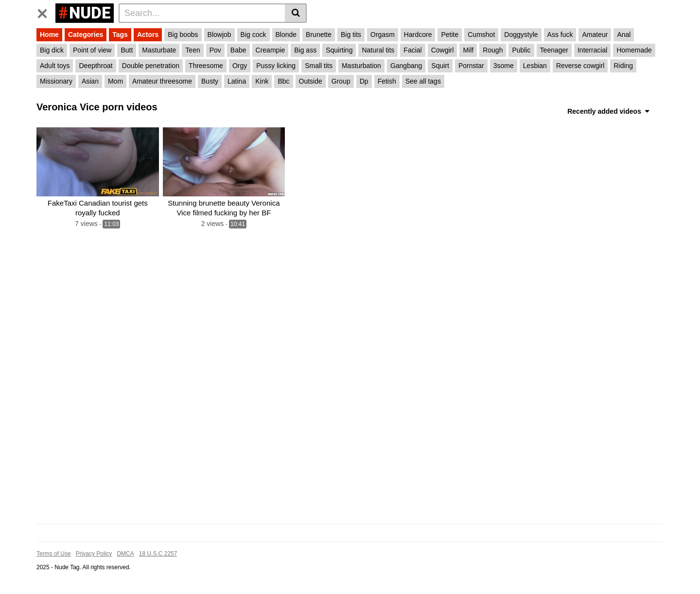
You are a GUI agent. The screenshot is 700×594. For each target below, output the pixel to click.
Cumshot (481, 35)
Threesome (206, 66)
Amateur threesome (162, 81)
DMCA (125, 554)
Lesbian (535, 66)
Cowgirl (443, 50)
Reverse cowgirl (580, 66)
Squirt (440, 66)
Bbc (283, 81)
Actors (148, 35)
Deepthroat (96, 66)
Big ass (305, 50)
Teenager (554, 50)
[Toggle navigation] (46, 12)
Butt (127, 50)
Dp (364, 81)
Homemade (634, 50)
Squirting (339, 50)
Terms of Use (54, 554)
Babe (238, 50)
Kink (262, 81)
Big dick (52, 50)
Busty (210, 81)
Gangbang (406, 66)
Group (341, 81)
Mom (115, 81)
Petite (450, 35)
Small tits (319, 66)
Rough (493, 50)
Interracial (592, 50)
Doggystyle (521, 35)
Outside (311, 81)
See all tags (423, 81)
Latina (237, 81)
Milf (468, 50)
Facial (412, 50)
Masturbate (159, 50)
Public (521, 50)
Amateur (595, 35)
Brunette (319, 35)
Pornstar (471, 66)
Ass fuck (560, 35)
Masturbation (361, 66)
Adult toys (55, 66)
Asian (90, 81)
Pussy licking (276, 66)
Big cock (254, 35)
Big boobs (183, 35)
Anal (624, 35)
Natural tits (378, 50)
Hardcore (418, 35)
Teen (192, 50)
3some (504, 66)
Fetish (387, 81)
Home (49, 35)
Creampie (271, 50)
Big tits (351, 35)
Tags (120, 35)
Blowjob (219, 35)
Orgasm (383, 35)
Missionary (56, 81)
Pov (215, 50)
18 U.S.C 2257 (158, 554)
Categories (86, 35)
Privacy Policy (94, 554)
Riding (623, 66)
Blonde (286, 35)
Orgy (240, 66)
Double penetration (151, 66)
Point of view (92, 50)
